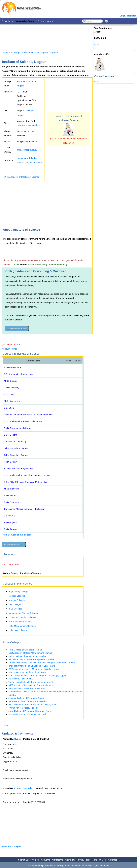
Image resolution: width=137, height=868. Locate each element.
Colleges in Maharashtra (24, 53)
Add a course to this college (17, 535)
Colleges (6, 53)
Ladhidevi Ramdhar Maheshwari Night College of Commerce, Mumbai (42, 663)
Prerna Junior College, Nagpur (23, 708)
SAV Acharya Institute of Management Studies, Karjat (34, 669)
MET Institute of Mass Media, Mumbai (26, 688)
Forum (41, 21)
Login (123, 16)
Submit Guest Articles (28, 860)
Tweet (6, 726)
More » (50, 21)
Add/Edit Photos (10, 349)
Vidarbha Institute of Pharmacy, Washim (28, 701)
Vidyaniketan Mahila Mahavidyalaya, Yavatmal (31, 682)
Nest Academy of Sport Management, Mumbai (30, 653)
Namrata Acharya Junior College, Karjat (27, 672)
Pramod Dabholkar (24, 788)
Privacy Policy (84, 860)
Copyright (70, 860)
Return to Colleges (11, 846)
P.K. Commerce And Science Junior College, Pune (32, 704)
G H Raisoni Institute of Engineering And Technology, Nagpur (38, 676)
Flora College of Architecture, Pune (25, 650)
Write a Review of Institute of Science (22, 177)
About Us (45, 860)
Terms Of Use (99, 860)
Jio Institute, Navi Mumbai (21, 679)
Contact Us (58, 860)
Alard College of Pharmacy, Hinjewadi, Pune (30, 711)
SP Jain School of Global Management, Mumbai (31, 659)
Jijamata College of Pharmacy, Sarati (26, 698)
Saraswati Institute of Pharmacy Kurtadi (27, 714)
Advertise (113, 860)
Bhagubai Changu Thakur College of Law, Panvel (32, 666)
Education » (7, 21)
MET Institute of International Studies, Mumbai (30, 685)
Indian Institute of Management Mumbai (27, 656)
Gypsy (18, 739)
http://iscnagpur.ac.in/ (27, 150)
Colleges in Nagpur (47, 53)
